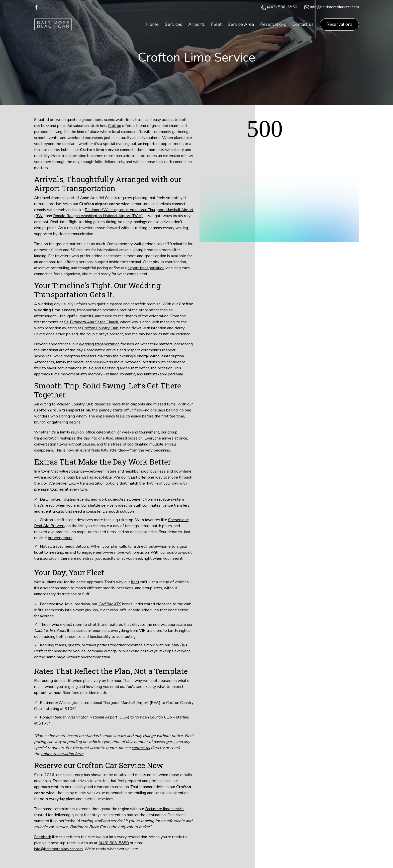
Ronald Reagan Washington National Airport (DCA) (98, 216)
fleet (135, 582)
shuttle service (101, 505)
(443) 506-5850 (282, 7)
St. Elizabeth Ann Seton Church (91, 322)
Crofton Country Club (100, 328)
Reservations (339, 24)
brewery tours (60, 538)
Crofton (115, 126)
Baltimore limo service (164, 809)
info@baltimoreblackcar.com (335, 7)
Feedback (43, 837)
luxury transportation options (94, 483)
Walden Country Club (75, 404)
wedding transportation (99, 344)
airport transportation (146, 268)
